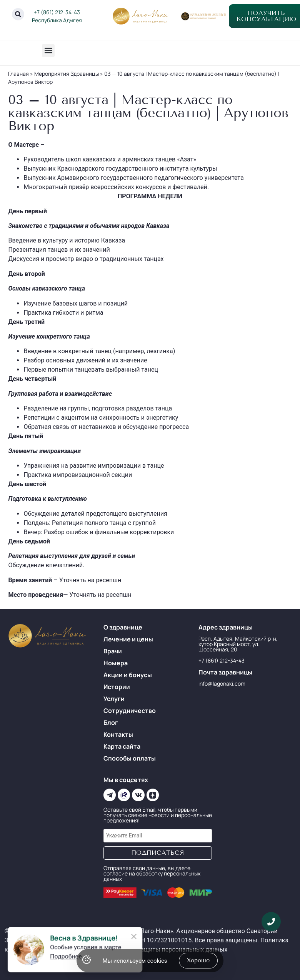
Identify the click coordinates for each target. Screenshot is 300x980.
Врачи (113, 651)
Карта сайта (122, 746)
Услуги (114, 699)
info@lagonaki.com (222, 684)
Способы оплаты (130, 758)
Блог (111, 723)
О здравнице (123, 627)
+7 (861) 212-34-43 (57, 12)
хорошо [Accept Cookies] (198, 960)
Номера (116, 663)
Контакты (118, 734)
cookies (157, 961)
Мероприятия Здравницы (67, 74)
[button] (48, 51)
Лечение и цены (128, 639)
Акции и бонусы (128, 675)
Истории (117, 687)
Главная (18, 74)
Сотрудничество (130, 711)
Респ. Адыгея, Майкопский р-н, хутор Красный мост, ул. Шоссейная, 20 (238, 644)
